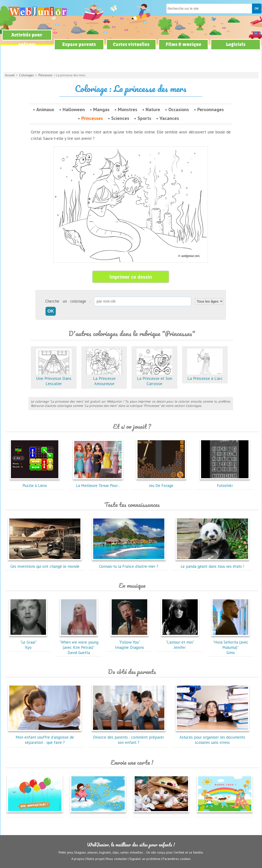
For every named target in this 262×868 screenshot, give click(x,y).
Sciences (120, 118)
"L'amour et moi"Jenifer (180, 642)
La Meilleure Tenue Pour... (98, 483)
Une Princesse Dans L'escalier (54, 378)
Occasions (179, 109)
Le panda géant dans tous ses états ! (212, 564)
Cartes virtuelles (131, 44)
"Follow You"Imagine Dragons (129, 642)
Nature (153, 109)
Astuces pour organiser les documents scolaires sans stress (212, 737)
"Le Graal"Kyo (28, 642)
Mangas (101, 109)
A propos (78, 859)
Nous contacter (117, 859)
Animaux (45, 109)
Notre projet (95, 859)
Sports (144, 118)
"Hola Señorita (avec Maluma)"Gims (230, 645)
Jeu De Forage (161, 483)
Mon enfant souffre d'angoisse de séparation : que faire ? (45, 737)
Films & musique (183, 44)
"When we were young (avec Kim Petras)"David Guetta (79, 645)
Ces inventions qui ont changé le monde (45, 564)
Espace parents (79, 44)
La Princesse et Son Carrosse (154, 378)
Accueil (10, 75)
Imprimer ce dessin (131, 277)
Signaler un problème (145, 859)
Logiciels (236, 44)
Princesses (45, 75)
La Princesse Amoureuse (104, 378)
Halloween (74, 109)
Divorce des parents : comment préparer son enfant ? (129, 737)
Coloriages (27, 75)
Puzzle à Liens (35, 483)
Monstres (128, 109)
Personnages (211, 109)
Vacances (169, 118)
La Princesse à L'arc (205, 376)
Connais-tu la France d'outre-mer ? (129, 564)
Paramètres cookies (177, 859)
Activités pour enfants (27, 40)
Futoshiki (225, 483)
